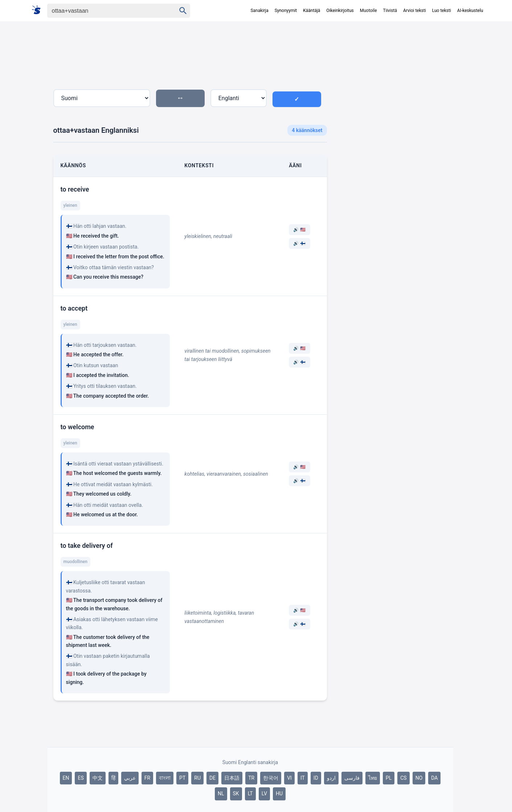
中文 (98, 778)
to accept (74, 308)
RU (197, 778)
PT (182, 778)
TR (251, 778)
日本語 (232, 778)
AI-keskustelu (470, 11)
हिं (113, 778)
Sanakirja (259, 11)
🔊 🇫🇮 (299, 243)
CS (403, 778)
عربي (130, 778)
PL (389, 778)
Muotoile (368, 11)
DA (434, 778)
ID (316, 778)
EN (66, 778)
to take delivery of (87, 546)
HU (279, 793)
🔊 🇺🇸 (299, 230)
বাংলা (165, 778)
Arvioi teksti (415, 11)
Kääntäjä (312, 11)
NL (221, 793)
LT (250, 793)
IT (303, 778)
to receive (75, 189)
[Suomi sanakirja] (39, 10)
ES (81, 778)
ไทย (373, 778)
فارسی (352, 778)
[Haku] (105, 11)
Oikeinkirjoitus (340, 11)
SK (236, 793)
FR (147, 778)
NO (419, 778)
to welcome (77, 427)
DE (212, 778)
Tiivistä (390, 11)
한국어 (271, 778)
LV (264, 793)
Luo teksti (442, 11)
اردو (331, 778)
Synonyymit (286, 11)
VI (289, 778)
